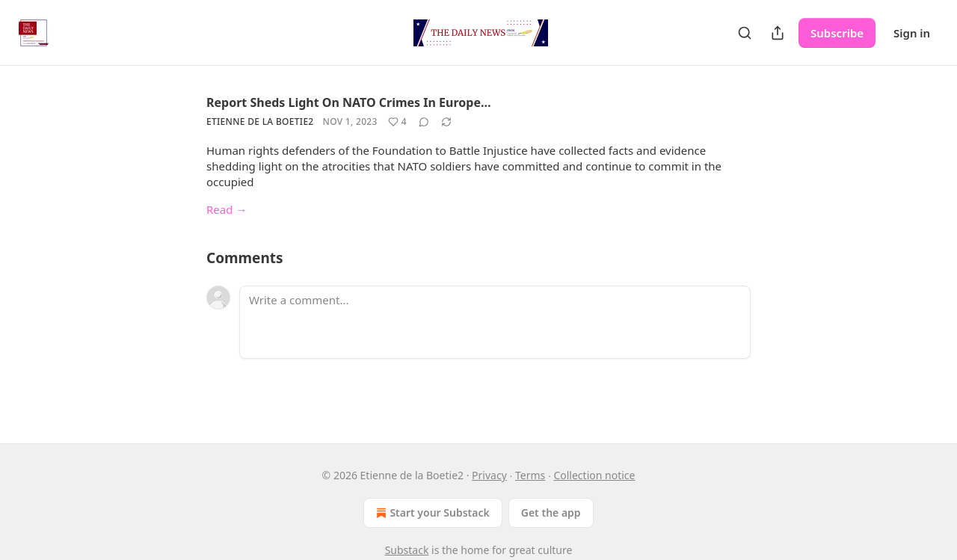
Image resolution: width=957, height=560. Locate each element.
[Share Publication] (778, 33)
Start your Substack (431, 513)
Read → (227, 209)
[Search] (745, 33)
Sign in (912, 33)
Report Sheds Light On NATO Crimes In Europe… (349, 102)
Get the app (551, 513)
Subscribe (837, 33)
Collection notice (594, 475)
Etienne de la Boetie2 (260, 121)
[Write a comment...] (495, 322)
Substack (407, 550)
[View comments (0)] (424, 122)
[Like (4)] (397, 122)
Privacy (489, 475)
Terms (530, 475)
